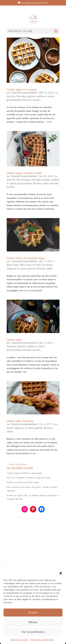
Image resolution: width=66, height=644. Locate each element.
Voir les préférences (33, 632)
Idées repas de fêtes (30, 265)
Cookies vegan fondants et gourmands (24, 473)
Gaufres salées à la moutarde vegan (26, 258)
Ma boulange (23, 180)
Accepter (33, 612)
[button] (61, 573)
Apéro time (13, 265)
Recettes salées (41, 183)
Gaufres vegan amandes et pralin (24, 173)
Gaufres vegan (14, 340)
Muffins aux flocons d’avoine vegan (23, 482)
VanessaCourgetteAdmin (24, 93)
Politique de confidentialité (42, 640)
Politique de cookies (19, 640)
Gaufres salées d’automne (20, 421)
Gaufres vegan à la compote (22, 89)
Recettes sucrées (32, 100)
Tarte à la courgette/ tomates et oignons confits (29, 478)
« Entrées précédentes (17, 464)
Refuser (33, 622)
